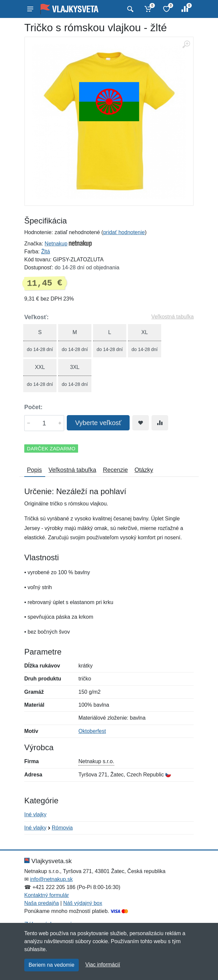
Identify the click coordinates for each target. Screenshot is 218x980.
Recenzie (115, 470)
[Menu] (30, 9)
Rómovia (62, 828)
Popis (34, 470)
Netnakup (56, 244)
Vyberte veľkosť (98, 423)
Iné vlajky (35, 814)
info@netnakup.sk (51, 879)
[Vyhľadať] (129, 9)
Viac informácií (103, 965)
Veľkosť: (37, 317)
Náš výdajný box (83, 903)
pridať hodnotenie (124, 232)
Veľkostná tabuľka (172, 317)
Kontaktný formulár (47, 895)
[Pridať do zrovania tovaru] (160, 423)
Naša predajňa (42, 903)
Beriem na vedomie (52, 965)
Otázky (144, 470)
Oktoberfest (92, 731)
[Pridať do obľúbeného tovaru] (141, 423)
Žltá (46, 252)
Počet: (33, 407)
